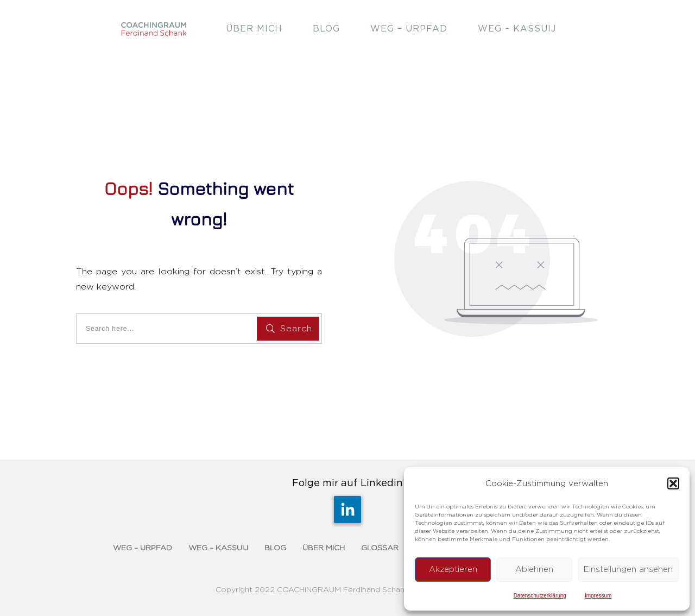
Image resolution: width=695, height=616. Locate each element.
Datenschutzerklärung (540, 596)
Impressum (598, 596)
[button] (673, 483)
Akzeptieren (453, 570)
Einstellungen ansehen (628, 570)
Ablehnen (534, 570)
